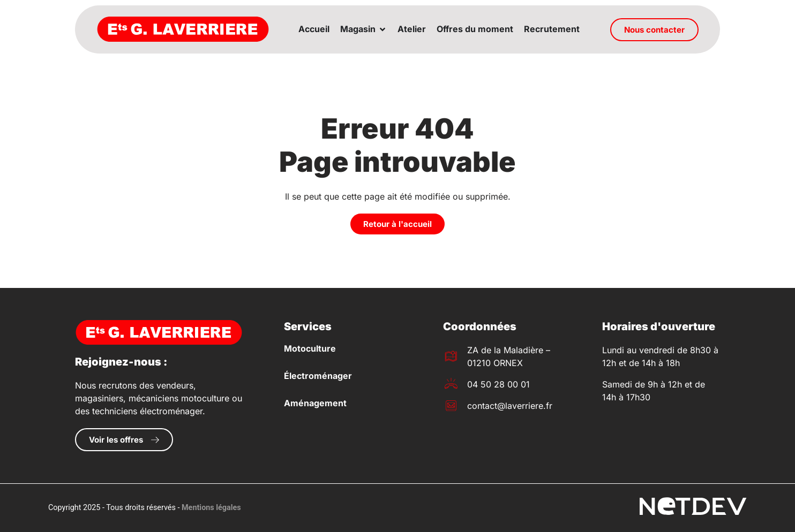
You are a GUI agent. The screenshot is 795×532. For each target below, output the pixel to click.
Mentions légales (211, 508)
